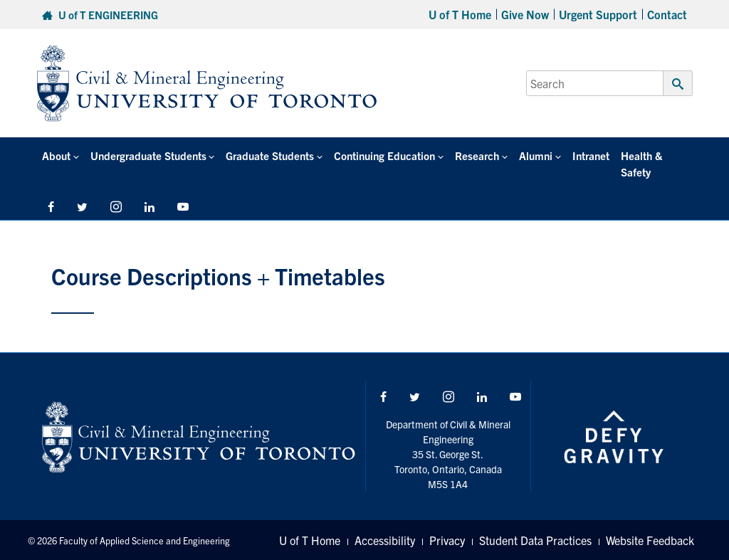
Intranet (591, 155)
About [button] (56, 155)
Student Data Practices (535, 540)
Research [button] (477, 155)
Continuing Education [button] (384, 155)
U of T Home (460, 14)
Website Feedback (650, 540)
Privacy (447, 540)
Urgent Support (598, 14)
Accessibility (385, 540)
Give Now (525, 14)
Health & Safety (641, 164)
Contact (667, 14)
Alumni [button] (536, 155)
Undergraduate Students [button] (148, 155)
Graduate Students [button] (270, 155)
